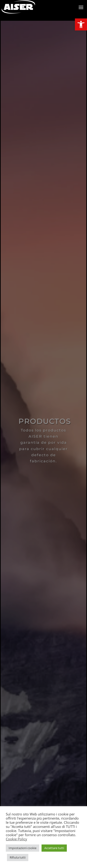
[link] (81, 24)
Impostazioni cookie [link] (23, 848)
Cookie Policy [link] (16, 839)
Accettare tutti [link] (54, 848)
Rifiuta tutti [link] (18, 857)
